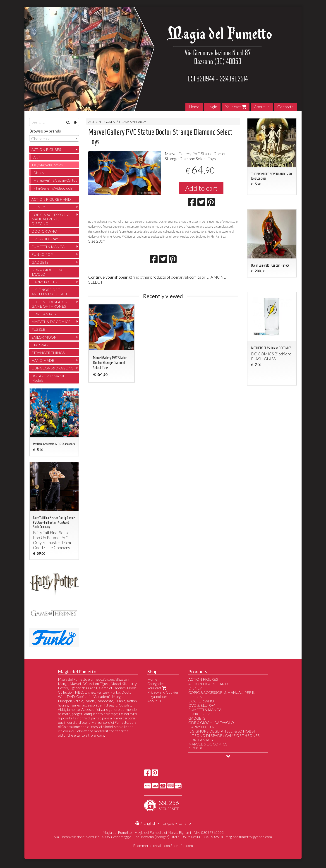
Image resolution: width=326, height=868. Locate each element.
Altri (36, 157)
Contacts (285, 107)
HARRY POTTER (44, 282)
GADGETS (40, 262)
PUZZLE (38, 329)
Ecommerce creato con (163, 845)
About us (262, 107)
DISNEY (38, 207)
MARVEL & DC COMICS (51, 322)
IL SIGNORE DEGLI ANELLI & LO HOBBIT (49, 292)
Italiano (184, 823)
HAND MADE (43, 360)
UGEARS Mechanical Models (48, 378)
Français (167, 823)
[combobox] (54, 138)
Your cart (236, 107)
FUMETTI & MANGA (48, 247)
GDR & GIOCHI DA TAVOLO (47, 272)
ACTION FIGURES (102, 122)
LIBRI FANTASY (44, 314)
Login (212, 107)
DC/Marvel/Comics (133, 122)
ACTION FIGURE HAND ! (52, 199)
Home (194, 107)
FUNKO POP (42, 254)
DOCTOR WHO (44, 231)
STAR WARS (41, 345)
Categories (156, 684)
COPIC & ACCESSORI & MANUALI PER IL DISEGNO (51, 219)
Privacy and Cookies (163, 692)
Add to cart (201, 188)
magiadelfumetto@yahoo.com (249, 837)
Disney (39, 172)
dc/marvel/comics (186, 277)
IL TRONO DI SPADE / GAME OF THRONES (49, 304)
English (150, 823)
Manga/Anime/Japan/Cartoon (56, 180)
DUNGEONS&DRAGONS (52, 368)
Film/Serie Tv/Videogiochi (53, 188)
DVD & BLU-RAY (45, 239)
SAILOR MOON (44, 337)
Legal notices (157, 696)
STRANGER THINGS (48, 353)
